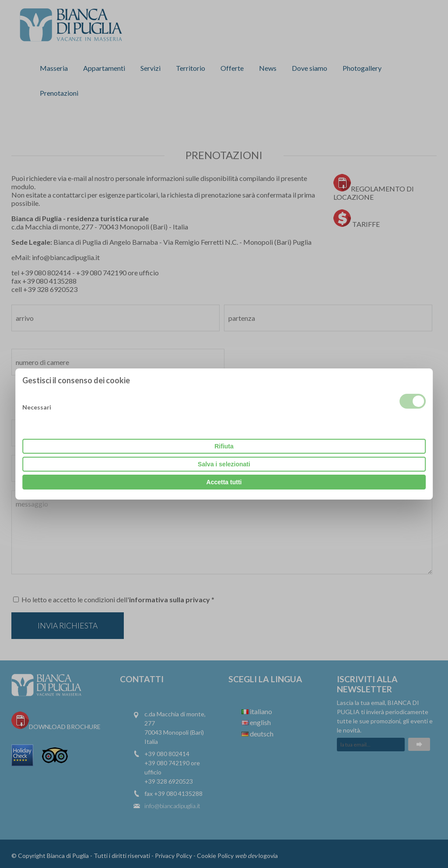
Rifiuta (224, 446)
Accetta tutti (224, 482)
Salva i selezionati (224, 464)
